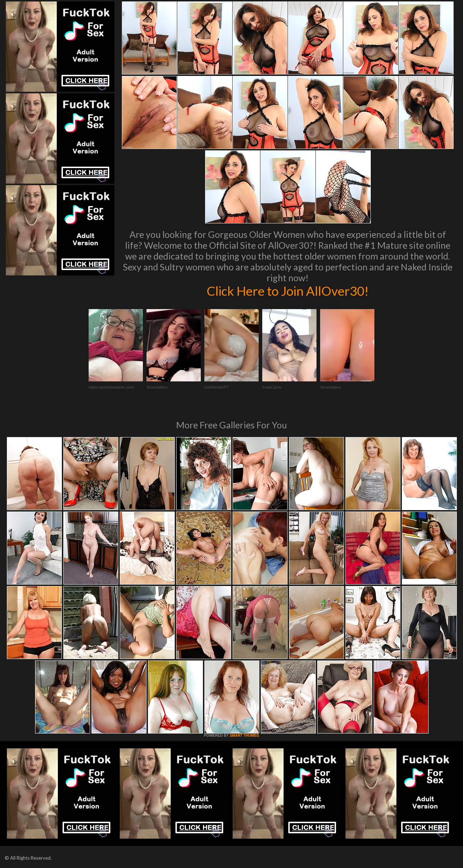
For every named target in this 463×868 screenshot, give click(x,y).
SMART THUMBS (244, 736)
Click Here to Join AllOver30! (288, 291)
